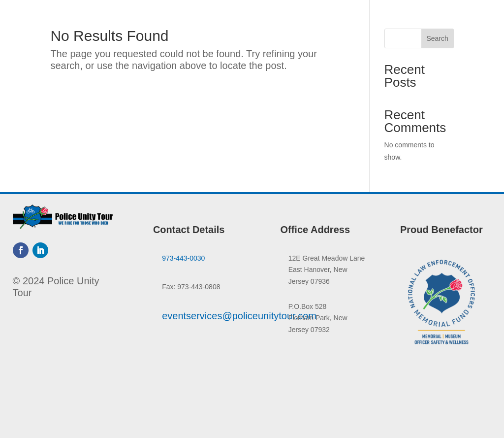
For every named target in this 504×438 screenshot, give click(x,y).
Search (437, 38)
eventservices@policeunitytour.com (239, 316)
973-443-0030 (183, 258)
